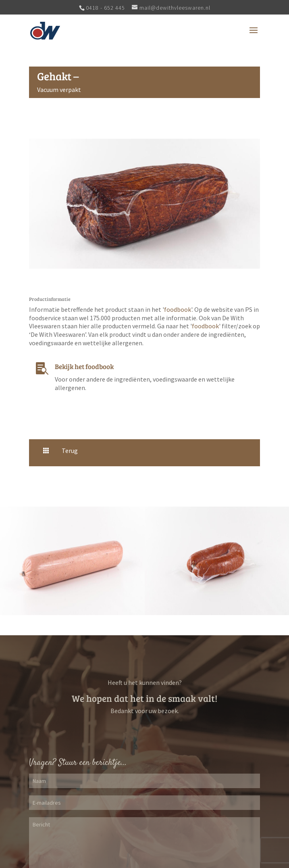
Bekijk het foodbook (84, 366)
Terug (70, 451)
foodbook (178, 309)
